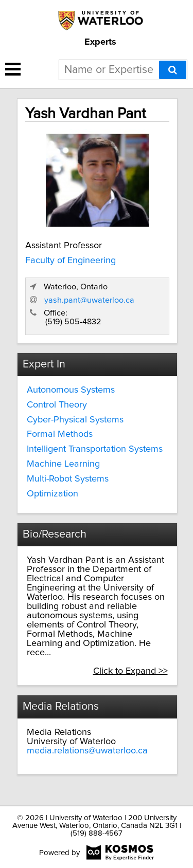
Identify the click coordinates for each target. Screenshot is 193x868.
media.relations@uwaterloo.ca (87, 751)
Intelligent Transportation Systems (95, 449)
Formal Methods (60, 434)
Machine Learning (63, 464)
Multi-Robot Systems (68, 479)
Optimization (52, 494)
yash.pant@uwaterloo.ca (89, 300)
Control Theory (57, 405)
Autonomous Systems (71, 390)
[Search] (173, 70)
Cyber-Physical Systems (75, 420)
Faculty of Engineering (71, 261)
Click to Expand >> (130, 671)
